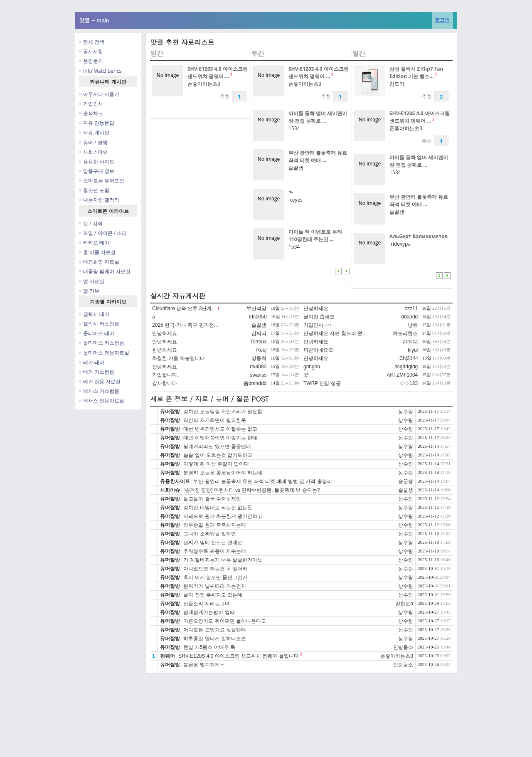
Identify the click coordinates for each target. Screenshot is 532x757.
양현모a (404, 604)
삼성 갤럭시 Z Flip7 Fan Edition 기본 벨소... (416, 73)
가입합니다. (165, 375)
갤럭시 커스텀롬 (99, 324)
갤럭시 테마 (94, 314)
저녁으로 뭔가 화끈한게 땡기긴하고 (223, 516)
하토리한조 (405, 333)
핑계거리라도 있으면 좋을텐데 (217, 446)
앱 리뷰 (89, 291)
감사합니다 (165, 383)
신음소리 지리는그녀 (206, 604)
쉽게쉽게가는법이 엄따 (209, 612)
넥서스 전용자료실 (102, 401)
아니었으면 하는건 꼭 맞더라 (215, 569)
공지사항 (91, 51)
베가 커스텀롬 (97, 372)
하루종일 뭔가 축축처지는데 (215, 525)
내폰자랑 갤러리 (99, 200)
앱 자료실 (92, 281)
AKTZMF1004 (403, 375)
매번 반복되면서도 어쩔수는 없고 (220, 429)
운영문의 (91, 61)
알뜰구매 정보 (97, 171)
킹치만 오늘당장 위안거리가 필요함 (223, 412)
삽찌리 (259, 333)
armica (410, 342)
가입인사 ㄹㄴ (319, 325)
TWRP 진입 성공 (322, 383)
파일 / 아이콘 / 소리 (103, 233)
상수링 (406, 412)
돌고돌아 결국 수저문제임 (212, 499)
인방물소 (403, 647)
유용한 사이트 (97, 162)
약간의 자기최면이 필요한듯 (215, 420)
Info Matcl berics (100, 71)
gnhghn (312, 367)
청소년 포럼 (94, 190)
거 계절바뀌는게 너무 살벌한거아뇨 (223, 560)
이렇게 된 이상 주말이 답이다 (216, 464)
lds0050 (258, 317)
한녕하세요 (165, 350)
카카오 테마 (94, 243)
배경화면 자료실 (99, 262)
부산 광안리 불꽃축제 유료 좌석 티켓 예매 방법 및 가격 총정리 (262, 481)
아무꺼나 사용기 (99, 94)
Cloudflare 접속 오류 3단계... (184, 308)
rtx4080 (258, 367)
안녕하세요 (316, 308)
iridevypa (400, 244)
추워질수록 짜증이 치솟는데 (215, 551)
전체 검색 (92, 42)
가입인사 (91, 104)
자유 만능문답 (97, 123)
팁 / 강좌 (91, 223)
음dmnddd (255, 383)
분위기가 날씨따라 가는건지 (215, 586)
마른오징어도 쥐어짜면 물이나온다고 (225, 621)
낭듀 (413, 325)
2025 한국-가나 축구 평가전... (185, 325)
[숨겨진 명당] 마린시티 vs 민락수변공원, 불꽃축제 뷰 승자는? (251, 490)
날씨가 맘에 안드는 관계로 (213, 542)
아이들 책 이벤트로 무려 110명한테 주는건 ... (315, 235)
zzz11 (411, 308)
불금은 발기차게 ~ (204, 665)
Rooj (262, 350)
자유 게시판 (94, 132)
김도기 (397, 84)
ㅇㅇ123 (409, 383)
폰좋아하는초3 (204, 84)
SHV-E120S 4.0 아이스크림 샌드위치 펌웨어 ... (218, 73)
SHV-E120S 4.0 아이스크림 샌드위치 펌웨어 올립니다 (238, 656)
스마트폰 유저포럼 (102, 181)
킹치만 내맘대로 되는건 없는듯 (218, 508)
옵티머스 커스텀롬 (102, 343)
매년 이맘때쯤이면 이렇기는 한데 (220, 438)
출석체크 (91, 113)
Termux (258, 342)
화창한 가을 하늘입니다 (179, 358)
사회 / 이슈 (93, 152)
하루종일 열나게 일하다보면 (215, 639)
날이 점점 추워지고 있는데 (213, 595)
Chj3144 (409, 358)
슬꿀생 (296, 168)
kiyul (413, 350)
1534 (294, 128)
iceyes (296, 200)
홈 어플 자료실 (97, 252)
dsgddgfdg (406, 367)
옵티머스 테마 (97, 333)
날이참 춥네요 (319, 317)
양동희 (259, 358)
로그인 (442, 20)
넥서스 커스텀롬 (99, 391)
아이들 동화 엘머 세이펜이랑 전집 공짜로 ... (318, 117)
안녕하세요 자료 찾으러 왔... (335, 333)
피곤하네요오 (318, 350)
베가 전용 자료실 (100, 381)
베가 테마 (92, 362)
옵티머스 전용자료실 (104, 353)
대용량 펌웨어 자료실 (105, 271)
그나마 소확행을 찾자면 (210, 534)
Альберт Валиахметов (419, 236)
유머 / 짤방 (93, 142)
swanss (258, 375)
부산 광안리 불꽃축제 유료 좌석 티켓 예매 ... (318, 157)
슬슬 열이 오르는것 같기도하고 (218, 455)
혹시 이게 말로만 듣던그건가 (215, 577)
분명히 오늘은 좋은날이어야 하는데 (223, 473)
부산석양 (256, 308)
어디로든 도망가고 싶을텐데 (215, 630)
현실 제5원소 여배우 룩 (209, 647)
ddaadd (409, 317)
